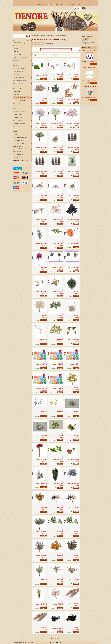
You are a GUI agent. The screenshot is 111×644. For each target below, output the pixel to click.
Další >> (59, 638)
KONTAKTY (73, 4)
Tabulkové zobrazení (38, 43)
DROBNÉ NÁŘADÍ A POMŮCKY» (21, 149)
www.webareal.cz (29, 643)
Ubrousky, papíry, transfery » (20, 77)
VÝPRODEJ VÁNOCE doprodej (20, 40)
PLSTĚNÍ (15, 132)
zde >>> (89, 43)
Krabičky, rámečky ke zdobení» (20, 89)
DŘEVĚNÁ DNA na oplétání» (20, 69)
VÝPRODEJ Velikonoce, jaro (20, 43)
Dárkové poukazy (17, 46)
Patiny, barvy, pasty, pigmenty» (20, 83)
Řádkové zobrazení (49, 44)
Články (56, 4)
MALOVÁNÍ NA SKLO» (18, 146)
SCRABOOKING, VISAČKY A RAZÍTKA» (20, 138)
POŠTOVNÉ (64, 4)
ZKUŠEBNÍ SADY (17, 54)
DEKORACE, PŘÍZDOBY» (19, 97)
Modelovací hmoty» (18, 115)
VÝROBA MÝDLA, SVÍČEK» (20, 129)
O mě (50, 4)
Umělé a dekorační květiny (52, 35)
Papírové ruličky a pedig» (19, 63)
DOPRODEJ (16, 52)
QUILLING (15, 135)
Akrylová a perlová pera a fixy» (20, 86)
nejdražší (49, 55)
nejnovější (56, 55)
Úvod (33, 35)
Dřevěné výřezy (17, 92)
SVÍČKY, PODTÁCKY (18, 152)
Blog (80, 4)
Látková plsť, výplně (18, 118)
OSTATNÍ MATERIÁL (18, 106)
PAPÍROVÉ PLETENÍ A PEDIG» (20, 57)
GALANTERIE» (17, 126)
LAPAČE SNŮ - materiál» (19, 123)
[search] (28, 36)
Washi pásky (16, 95)
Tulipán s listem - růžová (90, 86)
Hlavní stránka (42, 4)
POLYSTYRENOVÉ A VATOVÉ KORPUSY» (20, 101)
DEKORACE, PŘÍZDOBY (40, 35)
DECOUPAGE (16, 74)
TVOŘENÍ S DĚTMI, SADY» (20, 140)
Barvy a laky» (16, 60)
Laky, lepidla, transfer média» (20, 80)
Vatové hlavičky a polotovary (20, 112)
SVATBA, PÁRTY (17, 103)
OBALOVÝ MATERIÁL (18, 155)
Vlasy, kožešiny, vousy (18, 120)
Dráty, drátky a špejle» (18, 66)
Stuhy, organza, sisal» (18, 72)
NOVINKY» (16, 49)
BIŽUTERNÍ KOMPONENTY (20, 143)
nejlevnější (43, 55)
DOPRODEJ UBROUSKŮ (19, 158)
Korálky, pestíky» (17, 109)
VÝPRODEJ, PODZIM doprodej (20, 161)
